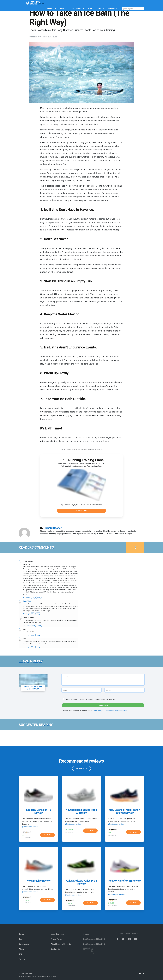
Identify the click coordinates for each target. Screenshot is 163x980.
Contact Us (55, 949)
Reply (39, 597)
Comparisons (77, 3)
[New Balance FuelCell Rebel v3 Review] (82, 795)
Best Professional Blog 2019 (94, 939)
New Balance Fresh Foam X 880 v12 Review (125, 811)
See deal (48, 835)
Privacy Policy (56, 939)
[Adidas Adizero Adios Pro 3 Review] (82, 866)
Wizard (91, 3)
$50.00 (111, 832)
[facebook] (117, 939)
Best (64, 3)
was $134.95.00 (113, 835)
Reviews (52, 3)
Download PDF (82, 511)
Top (141, 974)
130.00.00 (69, 829)
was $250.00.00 (70, 906)
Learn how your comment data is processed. (110, 711)
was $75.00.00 (27, 838)
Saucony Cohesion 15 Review (38, 811)
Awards (86, 934)
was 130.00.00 (69, 832)
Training (113, 3)
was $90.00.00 (113, 906)
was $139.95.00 (27, 903)
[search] (142, 3)
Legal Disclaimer (57, 934)
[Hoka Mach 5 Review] (39, 866)
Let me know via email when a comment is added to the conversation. (89, 699)
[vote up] (20, 561)
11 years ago (27, 597)
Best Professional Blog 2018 (94, 944)
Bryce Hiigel (27, 601)
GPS (101, 3)
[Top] (144, 974)
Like (33, 597)
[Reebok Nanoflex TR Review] (125, 866)
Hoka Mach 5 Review (38, 881)
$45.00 (111, 903)
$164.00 (68, 903)
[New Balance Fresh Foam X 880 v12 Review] (125, 795)
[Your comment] (103, 680)
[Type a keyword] (132, 3)
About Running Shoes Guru (62, 944)
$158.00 (25, 900)
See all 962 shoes (81, 768)
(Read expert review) (30, 827)
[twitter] (123, 939)
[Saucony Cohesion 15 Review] (39, 795)
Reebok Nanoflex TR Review (125, 881)
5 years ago (26, 635)
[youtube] (136, 939)
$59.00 (25, 835)
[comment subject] (33, 680)
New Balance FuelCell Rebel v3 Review (81, 811)
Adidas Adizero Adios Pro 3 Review (81, 882)
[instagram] (129, 939)
